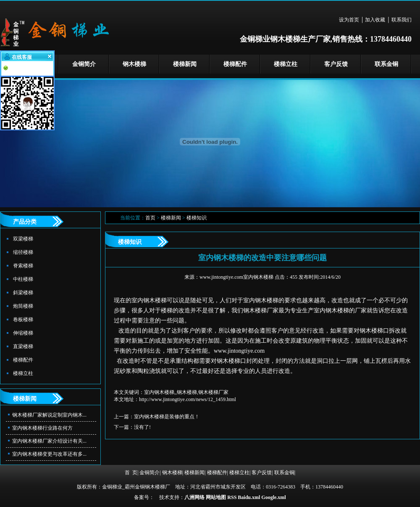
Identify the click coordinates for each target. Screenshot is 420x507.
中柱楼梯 (23, 279)
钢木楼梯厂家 (261, 310)
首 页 (131, 473)
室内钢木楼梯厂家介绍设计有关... (49, 441)
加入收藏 (375, 20)
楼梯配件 (235, 64)
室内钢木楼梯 (149, 300)
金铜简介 (84, 64)
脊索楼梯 (23, 266)
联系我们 (402, 20)
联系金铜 (386, 64)
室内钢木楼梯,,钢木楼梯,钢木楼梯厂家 (186, 392)
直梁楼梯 (23, 346)
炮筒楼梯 (23, 306)
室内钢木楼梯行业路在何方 (42, 428)
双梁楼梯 (23, 239)
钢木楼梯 (134, 64)
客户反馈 (336, 64)
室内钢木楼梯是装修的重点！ (167, 417)
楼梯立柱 (286, 64)
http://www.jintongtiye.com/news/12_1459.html (188, 399)
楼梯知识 (197, 218)
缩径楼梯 (23, 252)
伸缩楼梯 (23, 333)
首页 (150, 218)
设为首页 (349, 20)
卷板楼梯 (23, 320)
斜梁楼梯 (23, 293)
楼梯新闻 (185, 64)
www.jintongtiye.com (239, 351)
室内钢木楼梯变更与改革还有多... (49, 454)
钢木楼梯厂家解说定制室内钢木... (49, 415)
